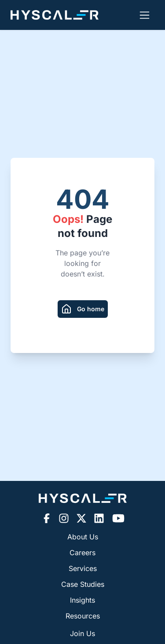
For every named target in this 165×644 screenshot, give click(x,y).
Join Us (82, 633)
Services (83, 568)
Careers (82, 553)
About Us (83, 537)
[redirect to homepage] (83, 309)
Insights (82, 600)
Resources (83, 616)
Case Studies (83, 584)
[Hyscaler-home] (55, 15)
